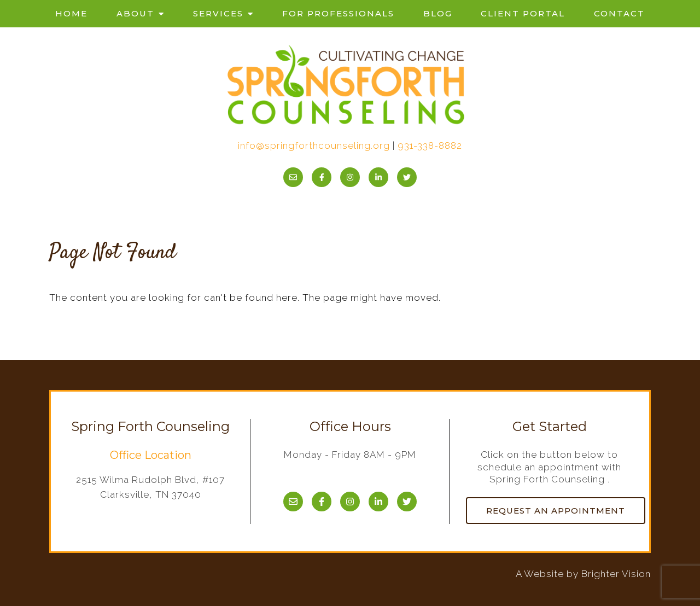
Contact (619, 13)
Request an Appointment (556, 511)
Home (71, 13)
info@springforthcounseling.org (314, 145)
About (135, 13)
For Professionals (338, 13)
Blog (438, 13)
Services (218, 13)
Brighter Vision (616, 574)
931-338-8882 (430, 145)
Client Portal (523, 13)
